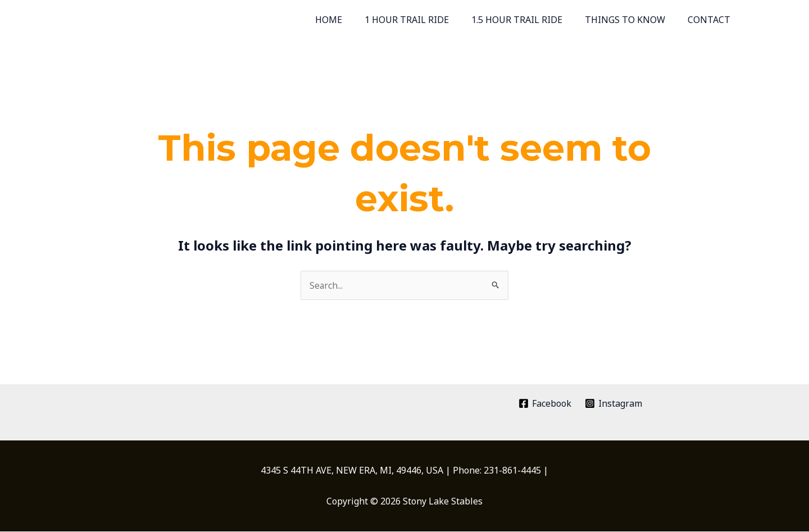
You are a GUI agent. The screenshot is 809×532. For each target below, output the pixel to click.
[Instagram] (614, 404)
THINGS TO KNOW (632, 20)
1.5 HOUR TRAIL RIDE (528, 20)
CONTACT (711, 20)
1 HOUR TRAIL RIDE (422, 20)
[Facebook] (545, 404)
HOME (349, 20)
